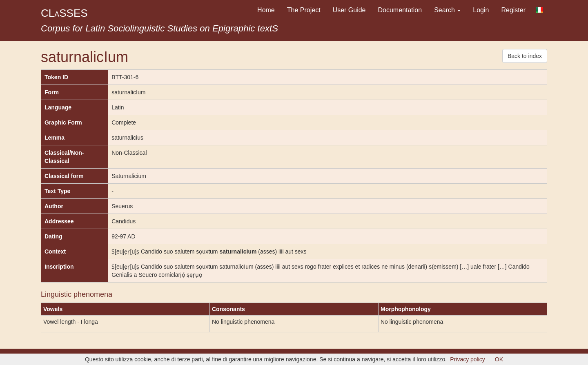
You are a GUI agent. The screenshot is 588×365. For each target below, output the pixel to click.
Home (266, 10)
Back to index (525, 56)
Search (447, 10)
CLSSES (64, 13)
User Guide (349, 10)
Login (481, 10)
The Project (304, 10)
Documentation (400, 10)
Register (513, 10)
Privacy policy (468, 359)
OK (499, 359)
